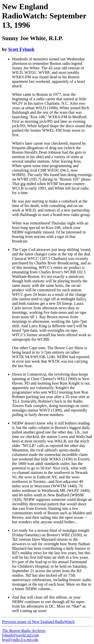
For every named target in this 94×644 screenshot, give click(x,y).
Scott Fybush (21, 49)
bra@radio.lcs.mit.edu (20, 640)
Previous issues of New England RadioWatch (38, 622)
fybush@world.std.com (20, 635)
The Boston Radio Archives (24, 631)
